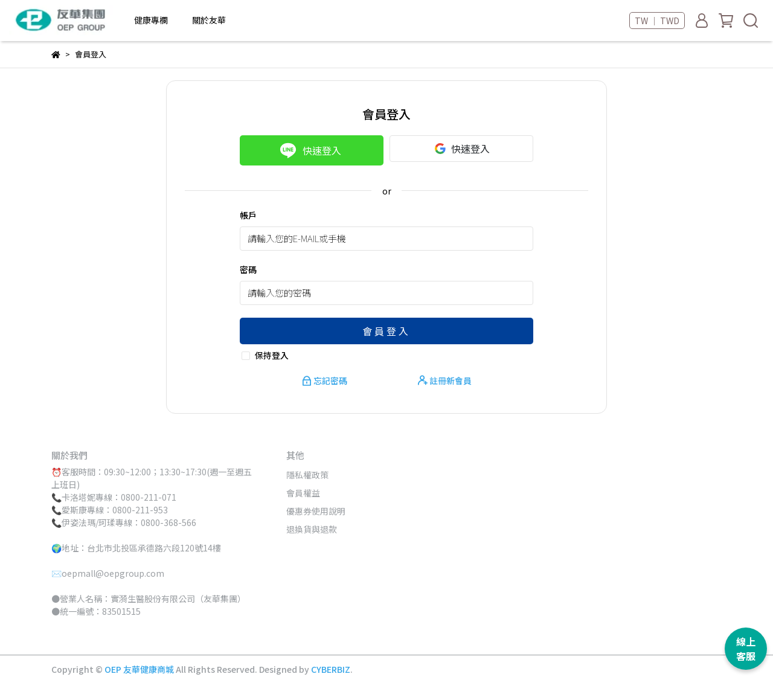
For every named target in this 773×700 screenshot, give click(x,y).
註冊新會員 (445, 381)
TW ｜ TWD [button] (657, 21)
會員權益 (303, 493)
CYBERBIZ (331, 669)
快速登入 (310, 150)
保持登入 (272, 355)
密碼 (248, 269)
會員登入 (386, 331)
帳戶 (248, 215)
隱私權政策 (307, 475)
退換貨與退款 (312, 529)
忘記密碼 (326, 381)
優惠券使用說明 (316, 511)
